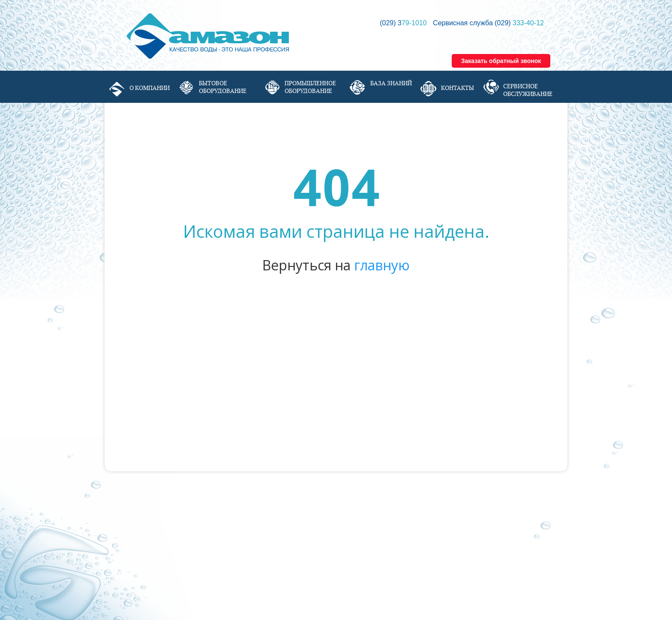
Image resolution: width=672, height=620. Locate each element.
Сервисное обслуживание (528, 90)
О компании (150, 88)
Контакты (457, 88)
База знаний (391, 83)
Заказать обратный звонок (501, 61)
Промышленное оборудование (310, 87)
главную (382, 265)
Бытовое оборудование (223, 87)
